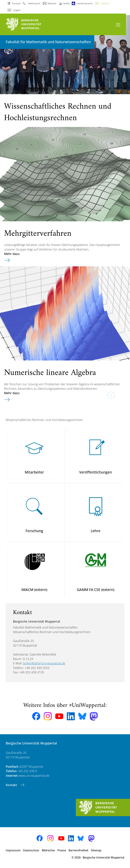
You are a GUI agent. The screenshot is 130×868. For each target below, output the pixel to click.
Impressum (13, 850)
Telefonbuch (34, 3)
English (17, 10)
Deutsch (105, 3)
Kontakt (12, 785)
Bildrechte (48, 850)
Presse (62, 850)
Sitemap (96, 850)
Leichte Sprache (85, 3)
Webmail (52, 3)
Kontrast (16, 3)
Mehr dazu (12, 254)
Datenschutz (31, 850)
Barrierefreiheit (78, 850)
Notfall (66, 3)
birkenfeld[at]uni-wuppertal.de (44, 663)
